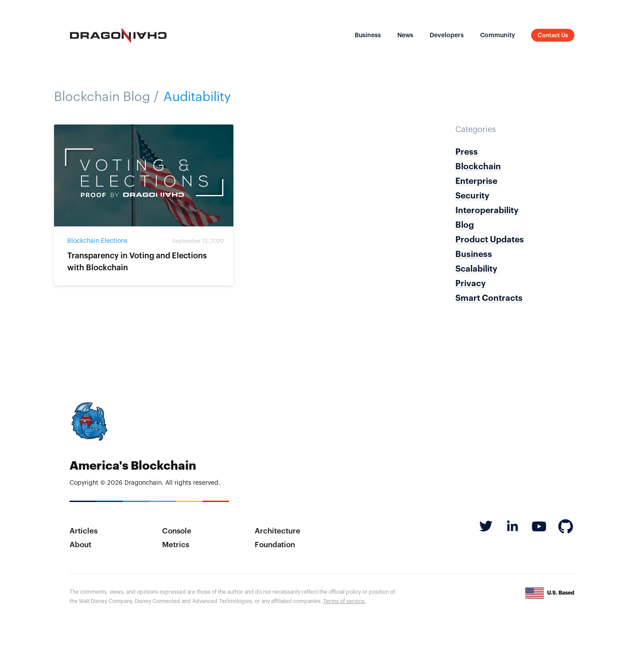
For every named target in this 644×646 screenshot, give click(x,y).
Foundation (275, 545)
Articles (83, 531)
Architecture (277, 531)
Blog (465, 225)
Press (467, 152)
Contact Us (553, 35)
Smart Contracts (489, 298)
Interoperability (487, 210)
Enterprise (476, 181)
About (80, 545)
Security (472, 196)
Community (498, 35)
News (405, 35)
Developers (447, 35)
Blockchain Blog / (107, 97)
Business (368, 35)
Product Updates (490, 239)
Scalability (476, 269)
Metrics (176, 545)
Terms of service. (345, 601)
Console (177, 531)
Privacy (471, 283)
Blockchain (478, 166)
